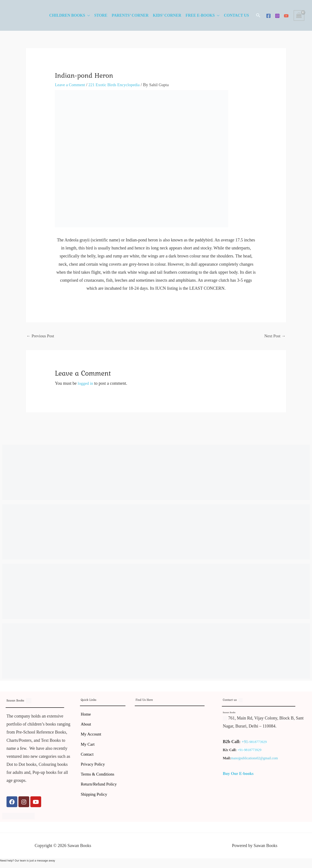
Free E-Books (200, 15)
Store (101, 15)
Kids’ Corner (167, 15)
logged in (86, 384)
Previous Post (41, 336)
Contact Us (236, 15)
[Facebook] (268, 16)
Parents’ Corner (130, 15)
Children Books (67, 15)
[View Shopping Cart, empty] (299, 15)
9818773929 (258, 743)
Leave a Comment (71, 85)
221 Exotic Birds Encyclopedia (117, 85)
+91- (246, 742)
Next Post (274, 336)
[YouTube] (286, 16)
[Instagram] (277, 16)
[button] (258, 15)
